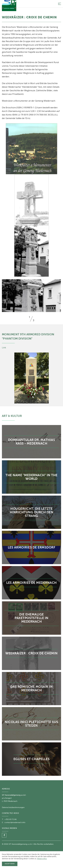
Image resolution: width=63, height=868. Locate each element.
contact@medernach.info (15, 822)
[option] (31, 296)
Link (4, 348)
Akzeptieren (10, 864)
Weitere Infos (42, 859)
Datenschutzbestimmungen (13, 807)
